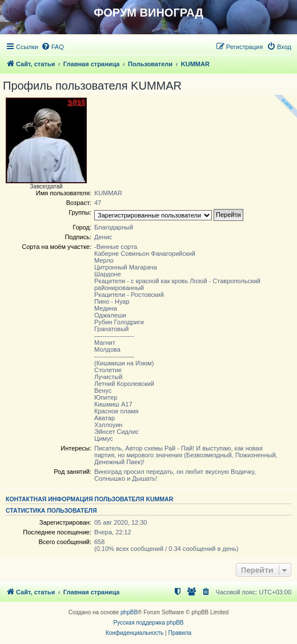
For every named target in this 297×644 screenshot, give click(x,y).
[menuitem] (53, 47)
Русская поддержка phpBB (148, 623)
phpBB (129, 612)
